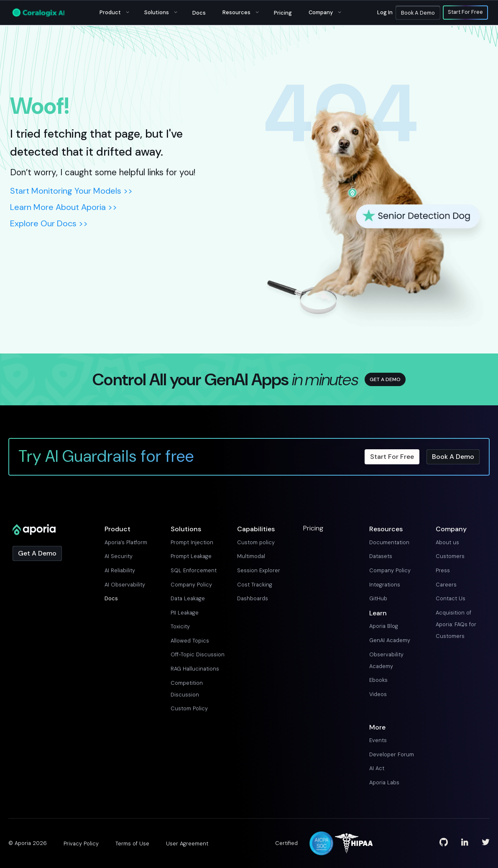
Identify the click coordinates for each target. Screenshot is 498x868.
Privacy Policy (81, 844)
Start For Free (465, 13)
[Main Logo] (38, 13)
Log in (385, 12)
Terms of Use (132, 844)
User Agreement (187, 844)
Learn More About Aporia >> (64, 207)
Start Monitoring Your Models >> (71, 191)
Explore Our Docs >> (49, 223)
